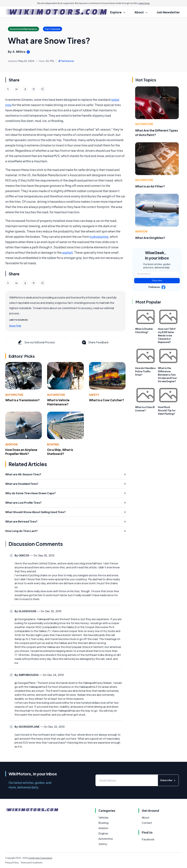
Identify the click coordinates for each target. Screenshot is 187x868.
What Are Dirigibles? (150, 238)
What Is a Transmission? (22, 400)
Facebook (148, 839)
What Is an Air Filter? (150, 186)
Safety (94, 395)
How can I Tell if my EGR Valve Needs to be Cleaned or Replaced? (167, 335)
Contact (147, 823)
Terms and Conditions (32, 863)
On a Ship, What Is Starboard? (60, 452)
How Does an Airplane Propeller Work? (21, 452)
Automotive (14, 395)
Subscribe (157, 281)
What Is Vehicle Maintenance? (58, 402)
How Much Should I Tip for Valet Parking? (167, 410)
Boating (53, 444)
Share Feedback (95, 342)
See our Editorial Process (36, 342)
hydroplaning (99, 237)
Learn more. (144, 3)
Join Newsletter (168, 12)
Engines (103, 833)
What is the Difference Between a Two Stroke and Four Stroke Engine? (167, 375)
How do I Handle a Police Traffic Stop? (145, 371)
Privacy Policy (12, 863)
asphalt (67, 252)
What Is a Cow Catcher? (107, 400)
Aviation (11, 444)
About (146, 817)
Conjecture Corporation (40, 858)
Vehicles (103, 817)
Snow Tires (15, 326)
